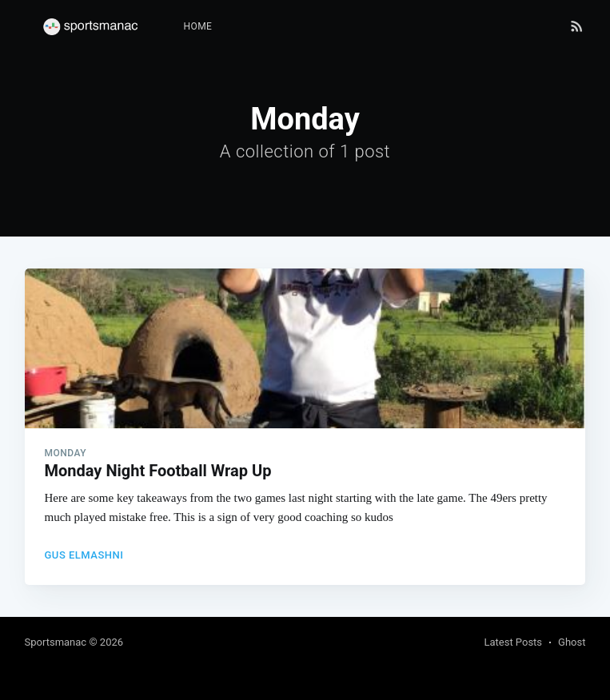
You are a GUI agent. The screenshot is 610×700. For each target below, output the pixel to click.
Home (198, 26)
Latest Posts (513, 642)
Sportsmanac (56, 642)
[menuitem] (198, 27)
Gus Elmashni (84, 555)
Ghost (572, 642)
